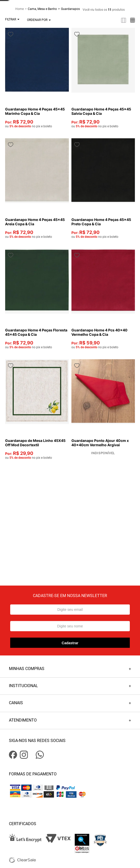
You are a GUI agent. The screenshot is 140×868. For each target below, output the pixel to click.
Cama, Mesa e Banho (42, 36)
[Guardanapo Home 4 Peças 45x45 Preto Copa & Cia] (116, 171)
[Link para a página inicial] (22, 36)
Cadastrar (70, 565)
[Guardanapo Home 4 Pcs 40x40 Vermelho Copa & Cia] (116, 259)
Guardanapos (70, 36)
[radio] (47, 48)
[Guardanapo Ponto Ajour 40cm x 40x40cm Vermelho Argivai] (116, 343)
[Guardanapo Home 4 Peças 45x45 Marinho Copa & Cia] (77, 84)
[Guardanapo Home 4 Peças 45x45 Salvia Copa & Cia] (116, 84)
